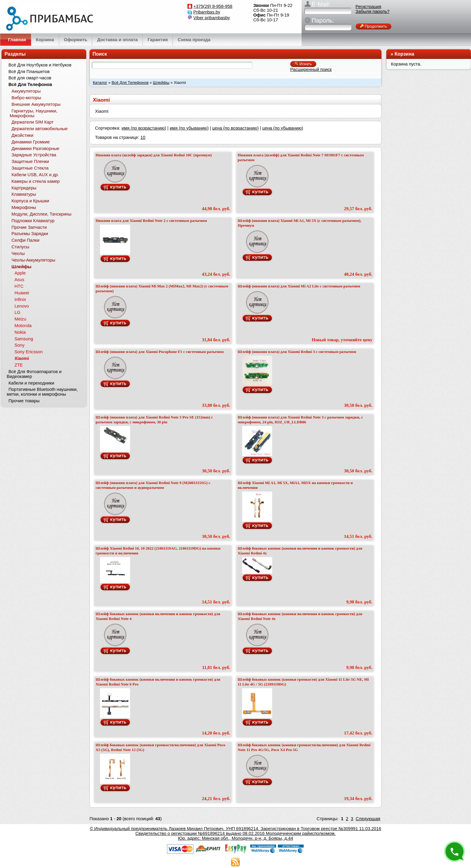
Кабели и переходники (31, 383)
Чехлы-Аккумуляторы (33, 260)
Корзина (404, 54)
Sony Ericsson (29, 352)
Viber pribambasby (212, 18)
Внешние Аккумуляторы (36, 104)
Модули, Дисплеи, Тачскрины (41, 214)
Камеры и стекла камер (36, 181)
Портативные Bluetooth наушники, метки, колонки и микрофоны (42, 392)
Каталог (100, 83)
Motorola (23, 326)
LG (17, 312)
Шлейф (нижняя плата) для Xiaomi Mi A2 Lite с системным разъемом (299, 286)
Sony (19, 345)
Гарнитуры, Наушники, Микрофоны (33, 113)
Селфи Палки (25, 240)
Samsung (24, 339)
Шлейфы (161, 83)
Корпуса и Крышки (30, 201)
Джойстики (22, 135)
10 (143, 137)
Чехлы (18, 253)
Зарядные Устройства (34, 155)
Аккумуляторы (26, 91)
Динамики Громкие (31, 142)
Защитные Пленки (30, 161)
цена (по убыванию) (283, 128)
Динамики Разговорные (35, 149)
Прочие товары (24, 401)
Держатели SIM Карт (32, 122)
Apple (20, 273)
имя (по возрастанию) (144, 128)
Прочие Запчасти (29, 227)
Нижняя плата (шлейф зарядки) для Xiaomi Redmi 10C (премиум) (154, 155)
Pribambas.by (207, 12)
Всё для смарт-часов (30, 78)
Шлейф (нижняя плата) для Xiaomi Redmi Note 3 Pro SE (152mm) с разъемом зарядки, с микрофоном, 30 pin (154, 420)
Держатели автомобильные (40, 129)
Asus (19, 280)
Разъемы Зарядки (30, 234)
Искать (303, 64)
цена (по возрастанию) (236, 128)
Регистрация (369, 7)
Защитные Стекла (30, 168)
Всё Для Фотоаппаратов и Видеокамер (34, 374)
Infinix (20, 299)
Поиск (100, 54)
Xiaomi (22, 358)
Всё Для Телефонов (130, 83)
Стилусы (20, 247)
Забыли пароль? (373, 11)
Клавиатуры (24, 194)
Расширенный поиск (311, 69)
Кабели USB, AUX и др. (35, 175)
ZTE (19, 365)
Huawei (22, 293)
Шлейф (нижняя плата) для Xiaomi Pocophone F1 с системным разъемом (160, 352)
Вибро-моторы (26, 98)
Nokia (20, 332)
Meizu (20, 319)
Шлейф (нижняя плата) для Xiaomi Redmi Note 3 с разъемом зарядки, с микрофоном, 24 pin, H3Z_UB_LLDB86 (300, 420)
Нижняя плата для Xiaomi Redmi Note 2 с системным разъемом (151, 221)
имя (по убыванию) (189, 128)
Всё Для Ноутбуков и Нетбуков (40, 65)
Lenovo (22, 306)
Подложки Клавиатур (33, 221)
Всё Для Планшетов (29, 72)
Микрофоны (24, 207)
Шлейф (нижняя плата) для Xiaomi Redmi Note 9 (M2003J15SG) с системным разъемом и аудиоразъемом (153, 485)
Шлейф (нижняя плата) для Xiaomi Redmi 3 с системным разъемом (297, 352)
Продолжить (374, 26)
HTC (19, 286)
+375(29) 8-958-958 (213, 6)
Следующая (368, 819)
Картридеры (24, 188)
